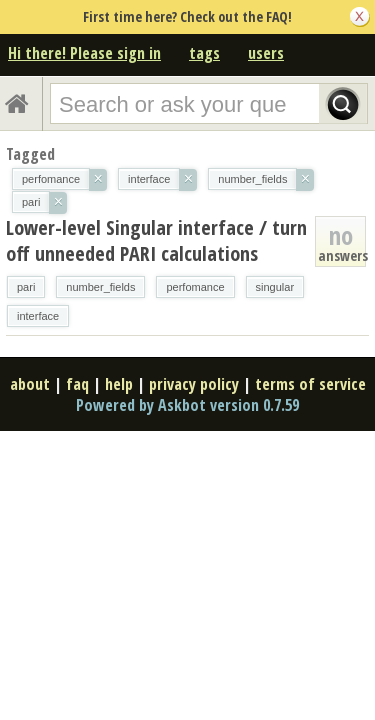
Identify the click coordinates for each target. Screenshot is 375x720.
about (30, 384)
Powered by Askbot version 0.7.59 (187, 405)
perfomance (195, 287)
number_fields (100, 287)
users (266, 53)
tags (204, 53)
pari (26, 287)
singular (275, 287)
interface (38, 316)
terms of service (310, 384)
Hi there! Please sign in (84, 53)
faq (77, 384)
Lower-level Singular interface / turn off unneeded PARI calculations (156, 240)
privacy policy (194, 384)
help (119, 384)
